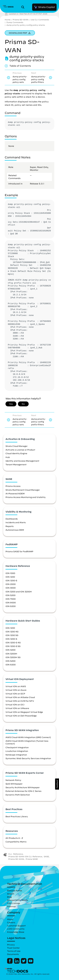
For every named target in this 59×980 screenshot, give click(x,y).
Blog (9, 897)
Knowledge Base (16, 932)
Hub (8, 457)
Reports (10, 526)
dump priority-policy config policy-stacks (26, 25)
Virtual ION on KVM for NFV (20, 701)
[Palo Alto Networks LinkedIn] (17, 963)
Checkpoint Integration (17, 747)
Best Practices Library (17, 816)
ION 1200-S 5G (13, 646)
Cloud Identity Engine (16, 453)
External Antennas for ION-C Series (23, 791)
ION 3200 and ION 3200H (19, 592)
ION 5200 (10, 595)
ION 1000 (10, 573)
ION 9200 (11, 606)
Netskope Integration (16, 755)
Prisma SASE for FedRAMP (19, 551)
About (10, 919)
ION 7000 (11, 599)
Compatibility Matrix (16, 842)
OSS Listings (14, 903)
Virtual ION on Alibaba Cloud (20, 697)
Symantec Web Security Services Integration (28, 758)
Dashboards (12, 519)
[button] (57, 784)
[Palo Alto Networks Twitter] (24, 963)
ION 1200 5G (12, 635)
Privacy (11, 945)
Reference (18, 854)
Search (11, 894)
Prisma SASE (32, 859)
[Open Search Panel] (24, 7)
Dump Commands (15, 22)
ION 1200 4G (12, 632)
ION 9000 (11, 603)
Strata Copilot (44, 7)
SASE (46, 856)
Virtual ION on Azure (16, 690)
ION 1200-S (11, 580)
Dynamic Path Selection (18, 795)
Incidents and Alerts (16, 522)
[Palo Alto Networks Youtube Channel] (31, 963)
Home (8, 20)
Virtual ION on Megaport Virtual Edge (24, 712)
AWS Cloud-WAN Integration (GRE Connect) (28, 737)
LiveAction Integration (17, 751)
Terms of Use (14, 951)
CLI (10, 854)
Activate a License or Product (20, 450)
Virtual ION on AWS (16, 686)
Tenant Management (16, 464)
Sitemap (11, 906)
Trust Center (13, 948)
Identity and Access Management (22, 461)
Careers (11, 922)
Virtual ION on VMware (17, 708)
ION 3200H (11, 654)
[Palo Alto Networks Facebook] (10, 963)
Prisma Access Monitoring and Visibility (26, 497)
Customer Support (16, 926)
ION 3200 (10, 650)
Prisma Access (13, 486)
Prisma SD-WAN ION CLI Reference (25, 856)
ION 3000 (11, 588)
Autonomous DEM (15, 530)
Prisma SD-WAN (20, 20)
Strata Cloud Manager (17, 446)
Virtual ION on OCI (15, 705)
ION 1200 (10, 577)
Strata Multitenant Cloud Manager (23, 490)
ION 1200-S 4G (13, 642)
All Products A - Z (14, 838)
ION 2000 (11, 584)
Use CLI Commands (40, 20)
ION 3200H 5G (13, 657)
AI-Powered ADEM (15, 493)
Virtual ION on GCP (15, 694)
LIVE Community (16, 929)
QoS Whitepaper (14, 784)
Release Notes (15, 891)
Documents (13, 954)
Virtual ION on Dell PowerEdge (21, 716)
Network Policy (13, 780)
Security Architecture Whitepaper (23, 787)
